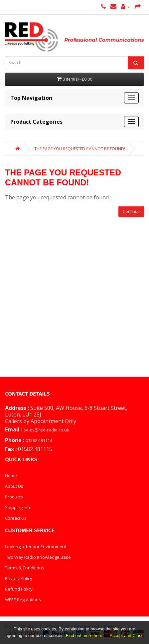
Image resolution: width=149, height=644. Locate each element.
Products (14, 497)
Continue (131, 211)
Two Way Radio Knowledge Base (38, 557)
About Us (14, 486)
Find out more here (84, 636)
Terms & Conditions (25, 568)
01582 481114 (39, 440)
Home (11, 476)
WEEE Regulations (23, 600)
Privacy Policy (19, 578)
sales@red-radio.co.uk (46, 430)
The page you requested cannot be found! (80, 149)
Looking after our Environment (36, 547)
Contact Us (16, 518)
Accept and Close (127, 636)
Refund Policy (19, 589)
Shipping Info (18, 507)
